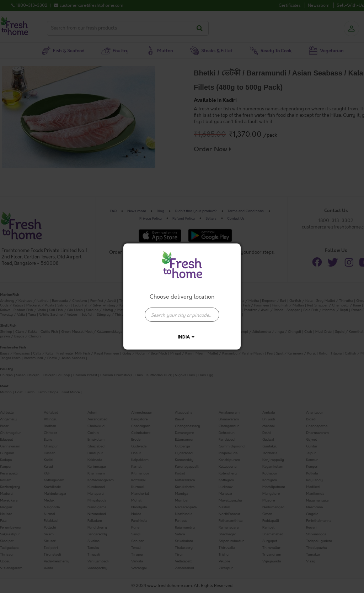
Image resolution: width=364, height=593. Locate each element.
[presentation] (182, 315)
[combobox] (182, 311)
